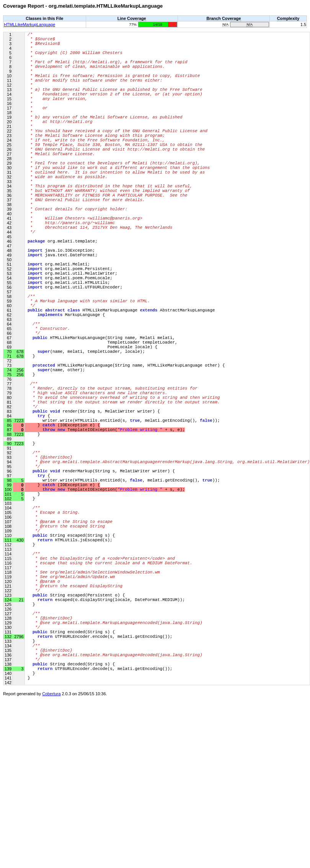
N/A (225, 24)
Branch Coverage (224, 18)
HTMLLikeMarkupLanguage (29, 25)
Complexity (288, 18)
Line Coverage (132, 18)
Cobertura (51, 857)
